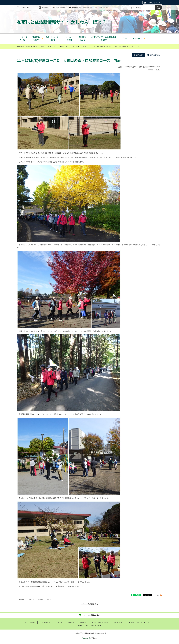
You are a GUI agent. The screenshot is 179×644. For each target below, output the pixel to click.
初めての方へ (30, 622)
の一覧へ (23, 38)
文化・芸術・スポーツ (78, 46)
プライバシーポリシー (100, 622)
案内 (53, 38)
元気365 (94, 638)
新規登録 (45, 8)
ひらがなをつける (153, 3)
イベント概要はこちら (90, 604)
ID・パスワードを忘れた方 (139, 622)
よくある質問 (45, 622)
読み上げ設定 (155, 55)
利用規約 (71, 622)
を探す (36, 38)
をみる (82, 38)
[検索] (159, 8)
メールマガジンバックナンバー (90, 626)
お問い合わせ (60, 8)
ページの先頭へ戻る (91, 615)
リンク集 (59, 622)
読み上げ (139, 55)
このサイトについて (28, 8)
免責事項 (83, 622)
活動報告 (60, 46)
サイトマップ (119, 622)
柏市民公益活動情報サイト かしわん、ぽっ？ (34, 46)
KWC (158, 70)
